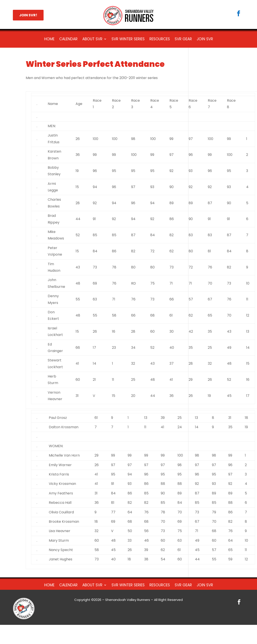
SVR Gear (183, 40)
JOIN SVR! (28, 15)
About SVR (92, 40)
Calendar (68, 40)
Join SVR (205, 40)
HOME (49, 40)
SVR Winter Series (128, 40)
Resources (160, 40)
